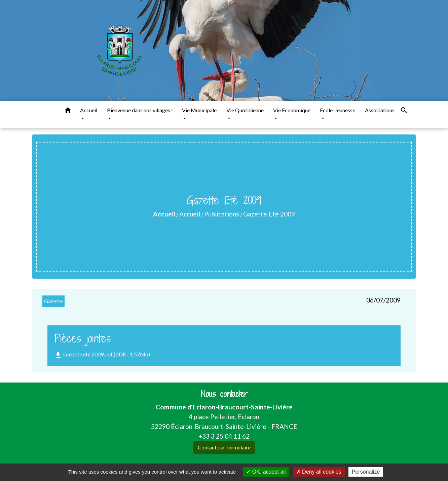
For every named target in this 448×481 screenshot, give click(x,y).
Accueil (164, 214)
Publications (222, 214)
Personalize (366, 472)
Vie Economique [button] (292, 110)
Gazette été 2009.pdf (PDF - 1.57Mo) (102, 355)
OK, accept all (266, 472)
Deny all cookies (319, 472)
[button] (68, 111)
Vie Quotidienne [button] (245, 110)
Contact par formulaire (224, 447)
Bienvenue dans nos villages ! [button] (140, 110)
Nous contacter (224, 394)
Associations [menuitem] (380, 110)
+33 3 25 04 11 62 (224, 436)
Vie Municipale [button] (199, 110)
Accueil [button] (89, 110)
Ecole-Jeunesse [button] (338, 110)
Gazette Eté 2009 (269, 214)
